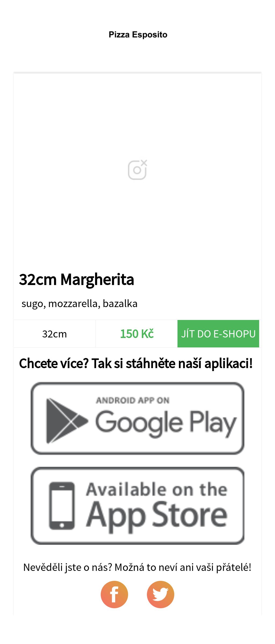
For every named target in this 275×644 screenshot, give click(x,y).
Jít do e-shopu (218, 334)
